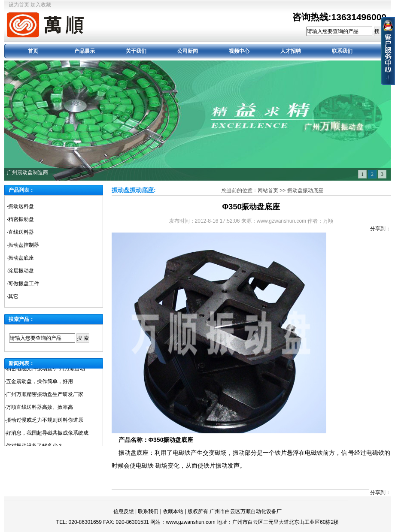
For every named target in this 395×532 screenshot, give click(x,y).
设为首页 (19, 5)
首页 (33, 51)
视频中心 (239, 51)
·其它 (13, 296)
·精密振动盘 (20, 219)
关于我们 (136, 51)
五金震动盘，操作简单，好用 (39, 383)
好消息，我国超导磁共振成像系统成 (47, 434)
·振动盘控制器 (23, 245)
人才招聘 (291, 51)
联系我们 (342, 51)
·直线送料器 (20, 232)
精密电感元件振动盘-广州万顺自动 (46, 370)
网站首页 (268, 190)
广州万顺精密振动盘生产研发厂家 (45, 396)
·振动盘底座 (20, 258)
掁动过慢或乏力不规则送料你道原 (45, 421)
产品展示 (85, 51)
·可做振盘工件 (23, 284)
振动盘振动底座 (305, 190)
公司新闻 (188, 51)
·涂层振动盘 (20, 271)
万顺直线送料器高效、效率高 (39, 408)
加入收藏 (41, 5)
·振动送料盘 (20, 206)
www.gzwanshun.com (190, 522)
